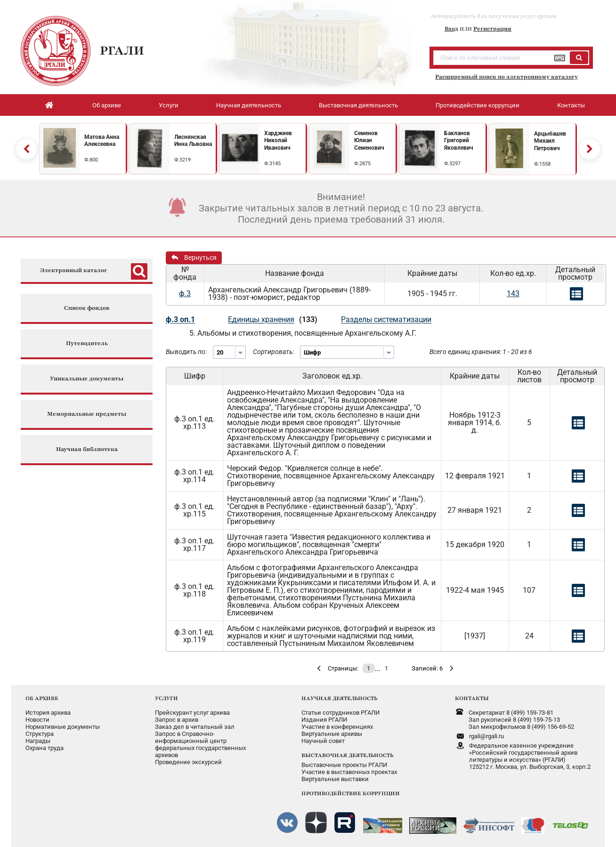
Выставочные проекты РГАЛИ (344, 765)
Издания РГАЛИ (324, 720)
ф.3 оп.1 (180, 319)
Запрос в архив (177, 720)
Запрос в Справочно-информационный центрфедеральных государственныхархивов (200, 744)
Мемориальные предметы (87, 414)
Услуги (169, 105)
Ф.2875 (362, 164)
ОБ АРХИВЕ (42, 698)
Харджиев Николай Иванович (278, 141)
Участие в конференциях (337, 727)
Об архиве (107, 105)
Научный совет (323, 741)
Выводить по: (186, 352)
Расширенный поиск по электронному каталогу (507, 77)
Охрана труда (45, 748)
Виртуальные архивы (332, 734)
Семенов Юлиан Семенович (369, 141)
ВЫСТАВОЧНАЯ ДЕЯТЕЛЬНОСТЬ (347, 755)
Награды (38, 741)
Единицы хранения (261, 319)
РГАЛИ (122, 50)
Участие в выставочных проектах (349, 772)
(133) (308, 319)
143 (513, 294)
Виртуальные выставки (335, 779)
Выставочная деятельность (358, 105)
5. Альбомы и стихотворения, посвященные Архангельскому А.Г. (303, 333)
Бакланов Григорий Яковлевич (459, 141)
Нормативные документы (63, 727)
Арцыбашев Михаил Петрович (550, 141)
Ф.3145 (272, 164)
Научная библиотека (87, 449)
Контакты (571, 105)
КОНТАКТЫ (472, 698)
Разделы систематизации (386, 319)
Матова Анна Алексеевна (102, 141)
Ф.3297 (452, 164)
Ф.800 (91, 160)
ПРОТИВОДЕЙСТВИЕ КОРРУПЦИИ (351, 793)
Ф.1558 (542, 164)
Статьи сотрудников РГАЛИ (340, 713)
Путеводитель (87, 343)
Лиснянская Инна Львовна (193, 141)
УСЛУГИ (166, 698)
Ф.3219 (182, 160)
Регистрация (492, 29)
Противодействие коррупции (478, 105)
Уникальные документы (87, 379)
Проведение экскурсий (188, 762)
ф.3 (185, 294)
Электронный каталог (73, 270)
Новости (37, 720)
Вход (451, 29)
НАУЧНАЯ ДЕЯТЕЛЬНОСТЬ (339, 698)
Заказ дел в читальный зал (195, 727)
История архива (48, 713)
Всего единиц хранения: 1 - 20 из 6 (481, 352)
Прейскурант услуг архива (192, 713)
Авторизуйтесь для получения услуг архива (494, 16)
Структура (40, 734)
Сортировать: (273, 352)
